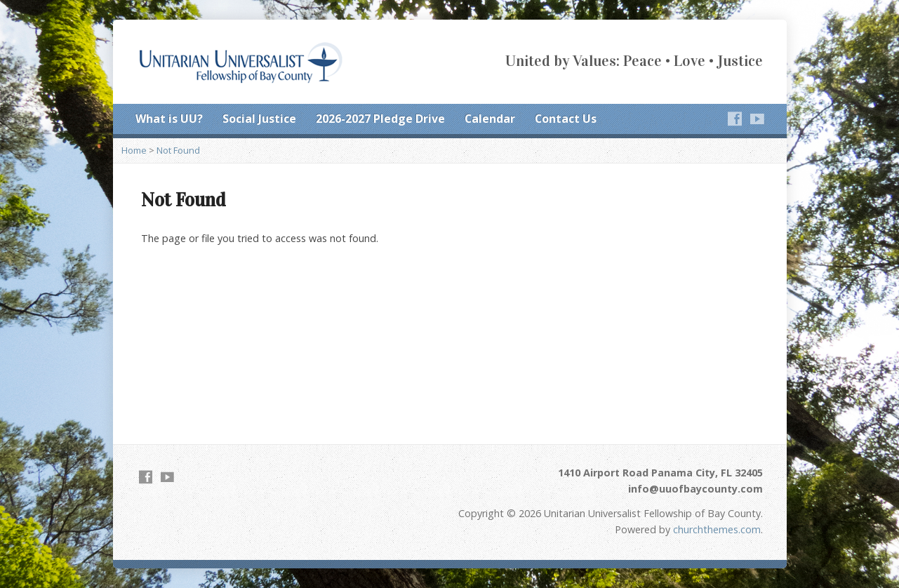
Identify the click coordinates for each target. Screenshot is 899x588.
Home (134, 150)
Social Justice (259, 119)
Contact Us (566, 119)
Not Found (178, 150)
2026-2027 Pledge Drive (380, 119)
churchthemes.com (717, 529)
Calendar (490, 119)
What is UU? (169, 119)
